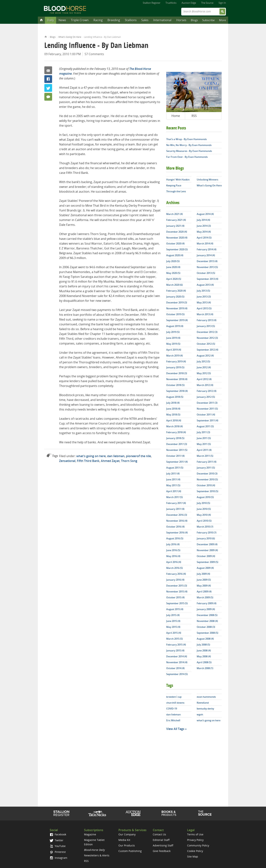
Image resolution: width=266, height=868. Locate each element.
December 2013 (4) (207, 261)
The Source (207, 3)
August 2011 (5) (205, 426)
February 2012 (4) (207, 391)
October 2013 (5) (206, 273)
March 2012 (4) (205, 385)
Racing (98, 20)
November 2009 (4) (207, 550)
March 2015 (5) (174, 639)
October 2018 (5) (175, 385)
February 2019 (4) (176, 361)
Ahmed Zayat (110, 461)
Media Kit (124, 840)
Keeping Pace (174, 185)
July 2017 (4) (173, 474)
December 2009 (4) (207, 544)
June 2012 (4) (204, 367)
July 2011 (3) (203, 432)
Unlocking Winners (207, 180)
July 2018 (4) (173, 403)
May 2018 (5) (173, 415)
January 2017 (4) (175, 509)
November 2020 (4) (177, 238)
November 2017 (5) (177, 450)
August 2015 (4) (175, 609)
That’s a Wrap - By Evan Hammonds (186, 139)
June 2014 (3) (204, 226)
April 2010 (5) (204, 521)
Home (46, 36)
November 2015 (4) (177, 592)
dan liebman (116, 456)
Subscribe (208, 20)
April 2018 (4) (174, 420)
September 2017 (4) (177, 462)
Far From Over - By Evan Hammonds (187, 157)
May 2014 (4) (204, 232)
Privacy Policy (195, 840)
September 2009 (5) (207, 562)
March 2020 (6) (174, 285)
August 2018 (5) (175, 397)
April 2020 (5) (174, 279)
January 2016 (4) (175, 580)
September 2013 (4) (207, 279)
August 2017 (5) (175, 468)
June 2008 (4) (204, 650)
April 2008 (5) (204, 662)
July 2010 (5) (203, 503)
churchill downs (175, 703)
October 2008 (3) (206, 627)
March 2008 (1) (205, 668)
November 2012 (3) (207, 338)
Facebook (48, 79)
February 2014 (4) (207, 249)
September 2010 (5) (207, 491)
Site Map (193, 856)
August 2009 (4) (205, 568)
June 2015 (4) (173, 621)
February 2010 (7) (207, 533)
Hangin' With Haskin (178, 180)
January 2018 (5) (175, 438)
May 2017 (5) (173, 485)
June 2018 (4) (173, 409)
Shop (169, 813)
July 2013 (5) (203, 291)
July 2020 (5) (173, 261)
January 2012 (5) (206, 397)
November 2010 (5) (207, 479)
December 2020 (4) (177, 232)
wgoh (200, 714)
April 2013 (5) (204, 308)
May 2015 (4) (173, 627)
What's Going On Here (70, 37)
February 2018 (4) (176, 432)
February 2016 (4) (176, 574)
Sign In (222, 3)
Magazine (90, 834)
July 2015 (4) (173, 615)
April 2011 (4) (204, 450)
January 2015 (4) (175, 650)
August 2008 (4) (205, 639)
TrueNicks (171, 3)
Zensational (67, 461)
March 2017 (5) (174, 497)
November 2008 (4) (207, 621)
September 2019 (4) (177, 320)
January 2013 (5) (206, 326)
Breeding (114, 20)
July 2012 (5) (203, 361)
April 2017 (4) (174, 491)
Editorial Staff (161, 840)
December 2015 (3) (177, 586)
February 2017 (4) (176, 503)
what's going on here (91, 456)
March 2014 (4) (205, 243)
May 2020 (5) (173, 273)
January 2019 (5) (175, 367)
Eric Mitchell (173, 720)
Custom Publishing (130, 851)
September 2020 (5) (177, 249)
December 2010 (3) (207, 474)
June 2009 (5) (204, 580)
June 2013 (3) (204, 297)
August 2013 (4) (205, 285)
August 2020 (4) (175, 255)
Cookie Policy (195, 851)
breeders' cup (174, 697)
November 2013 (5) (207, 267)
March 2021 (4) (174, 214)
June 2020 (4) (173, 267)
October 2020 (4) (175, 243)
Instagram (58, 858)
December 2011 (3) (207, 403)
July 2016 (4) (173, 544)
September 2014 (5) (177, 674)
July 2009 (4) (203, 574)
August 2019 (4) (175, 326)
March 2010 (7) (205, 527)
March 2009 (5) (205, 597)
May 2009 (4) (204, 586)
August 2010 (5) (205, 497)
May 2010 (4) (204, 515)
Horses (181, 20)
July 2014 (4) (203, 220)
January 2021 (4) (175, 226)
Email (48, 70)
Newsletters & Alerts (97, 855)
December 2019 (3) (177, 302)
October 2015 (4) (175, 597)
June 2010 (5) (204, 509)
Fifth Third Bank (88, 461)
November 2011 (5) (207, 409)
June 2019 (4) (173, 338)
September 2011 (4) (207, 420)
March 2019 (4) (174, 356)
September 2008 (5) (207, 633)
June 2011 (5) (204, 438)
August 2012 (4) (205, 356)
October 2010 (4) (206, 485)
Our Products (127, 845)
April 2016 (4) (174, 562)
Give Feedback (162, 851)
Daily (51, 20)
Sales (145, 20)
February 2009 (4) (207, 603)
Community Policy (198, 845)
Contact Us (159, 834)
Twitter (48, 88)
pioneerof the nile (138, 456)
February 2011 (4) (207, 462)
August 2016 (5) (175, 538)
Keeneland (203, 703)
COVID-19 (172, 709)
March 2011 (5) (205, 456)
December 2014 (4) (177, 656)
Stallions (131, 20)
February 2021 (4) (176, 220)
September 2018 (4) (177, 391)
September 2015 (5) (177, 603)
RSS (194, 116)
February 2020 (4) (176, 291)
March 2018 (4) (174, 426)
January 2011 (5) (206, 468)
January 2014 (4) (206, 255)
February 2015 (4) (176, 645)
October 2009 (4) (206, 556)
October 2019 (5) (175, 314)
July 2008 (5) (203, 645)
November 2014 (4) (177, 662)
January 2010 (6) (206, 538)
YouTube (58, 846)
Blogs (194, 20)
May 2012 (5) (204, 373)
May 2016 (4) (173, 556)
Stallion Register (152, 3)
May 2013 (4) (204, 302)
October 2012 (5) (206, 344)
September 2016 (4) (177, 533)
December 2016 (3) (177, 515)
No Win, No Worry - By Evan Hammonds (189, 145)
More (222, 20)
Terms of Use (195, 834)
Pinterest (58, 852)
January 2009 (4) (206, 609)
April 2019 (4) (174, 350)
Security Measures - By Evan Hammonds (189, 151)
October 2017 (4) (175, 456)
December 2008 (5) (207, 615)
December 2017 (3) (177, 444)
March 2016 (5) (174, 568)
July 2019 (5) (173, 332)
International (162, 20)
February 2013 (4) (207, 320)
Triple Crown (80, 20)
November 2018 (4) (177, 379)
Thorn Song (129, 461)
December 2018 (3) (177, 373)
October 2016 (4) (175, 527)
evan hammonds (206, 697)
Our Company (127, 834)
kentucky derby (205, 709)
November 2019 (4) (177, 308)
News (62, 20)
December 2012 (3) (207, 332)
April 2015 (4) (174, 633)
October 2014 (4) (175, 668)
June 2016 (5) (173, 550)
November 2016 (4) (177, 521)
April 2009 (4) (204, 592)
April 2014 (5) (204, 238)
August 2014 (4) (205, 214)
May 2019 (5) (173, 344)
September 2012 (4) (207, 350)
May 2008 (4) (204, 656)
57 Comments (94, 54)
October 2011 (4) (206, 415)
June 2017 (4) (173, 479)
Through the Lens (176, 191)
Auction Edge (189, 3)
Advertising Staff (163, 845)
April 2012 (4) (204, 379)
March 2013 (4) (205, 314)
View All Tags (175, 729)
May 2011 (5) (204, 444)
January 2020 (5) (175, 297)
